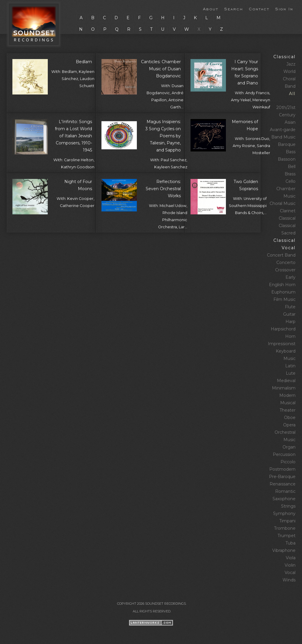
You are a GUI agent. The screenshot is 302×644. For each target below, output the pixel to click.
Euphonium (283, 292)
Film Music (284, 299)
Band (290, 86)
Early (290, 277)
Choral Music (283, 203)
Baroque (287, 144)
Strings (288, 506)
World (289, 71)
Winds (289, 580)
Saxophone (284, 499)
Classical (284, 57)
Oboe (290, 418)
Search (234, 9)
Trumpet (287, 536)
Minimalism (284, 388)
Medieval (286, 381)
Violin (290, 565)
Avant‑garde (283, 130)
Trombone (285, 528)
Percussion (284, 454)
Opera (289, 425)
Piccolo (288, 462)
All (292, 94)
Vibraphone (284, 550)
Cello (290, 181)
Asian (290, 122)
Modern (287, 395)
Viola (291, 558)
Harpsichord (283, 329)
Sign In (284, 9)
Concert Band (281, 255)
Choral (289, 79)
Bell (292, 167)
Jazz (291, 64)
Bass (291, 152)
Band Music (283, 137)
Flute (290, 307)
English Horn (282, 285)
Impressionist (282, 344)
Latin (290, 366)
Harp (290, 322)
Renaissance (283, 484)
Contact (259, 9)
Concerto (286, 263)
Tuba (290, 543)
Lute (291, 373)
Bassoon (287, 159)
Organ (289, 447)
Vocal (290, 573)
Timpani (287, 521)
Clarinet (288, 211)
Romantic (285, 491)
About (211, 9)
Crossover (285, 270)
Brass (290, 174)
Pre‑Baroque (282, 477)
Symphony (284, 513)
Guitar (289, 314)
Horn (290, 336)
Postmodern (282, 469)
